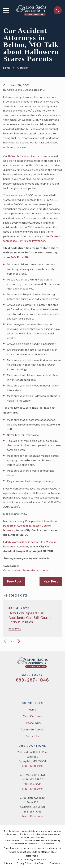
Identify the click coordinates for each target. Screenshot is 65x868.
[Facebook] (28, 690)
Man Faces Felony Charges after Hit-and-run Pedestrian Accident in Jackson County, (30, 526)
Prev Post (14, 581)
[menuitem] (9, 863)
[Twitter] (20, 690)
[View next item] (19, 641)
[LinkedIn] (45, 690)
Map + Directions (32, 766)
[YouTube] (37, 690)
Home (32, 710)
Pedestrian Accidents (36, 571)
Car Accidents (12, 571)
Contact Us (32, 736)
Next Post (51, 581)
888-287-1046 (32, 680)
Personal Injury (32, 723)
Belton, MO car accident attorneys (30, 156)
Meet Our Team (32, 716)
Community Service (32, 730)
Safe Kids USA (20, 257)
